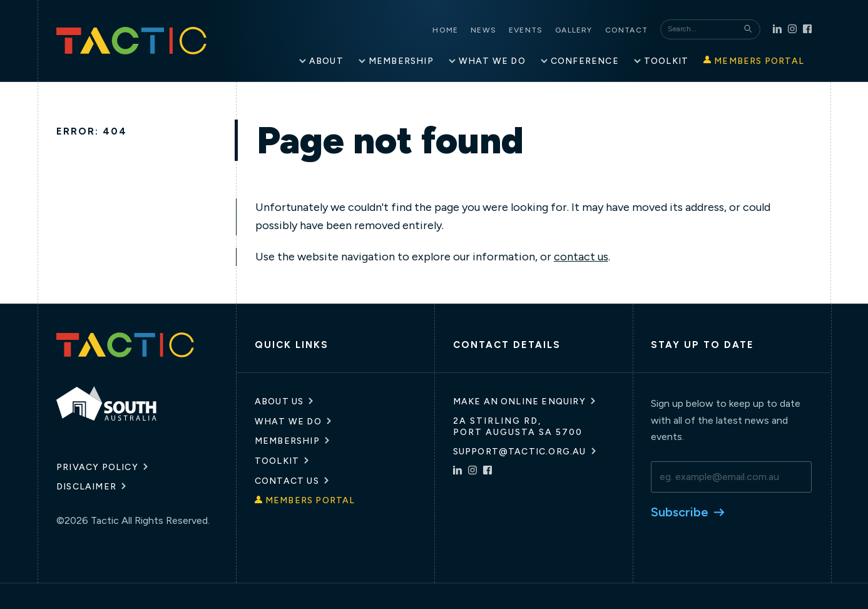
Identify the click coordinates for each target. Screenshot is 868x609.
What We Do (492, 61)
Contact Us (287, 481)
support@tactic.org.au (520, 452)
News (483, 30)
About (326, 61)
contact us (581, 257)
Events (526, 30)
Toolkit (666, 61)
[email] (731, 477)
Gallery (574, 30)
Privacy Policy (97, 467)
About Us (279, 402)
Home (445, 30)
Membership (401, 61)
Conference (585, 61)
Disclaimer (86, 487)
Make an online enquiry (519, 402)
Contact (626, 30)
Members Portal (759, 61)
